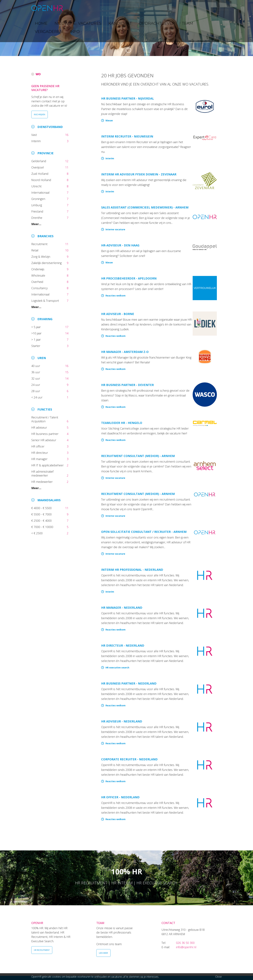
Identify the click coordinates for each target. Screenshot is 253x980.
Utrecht (37, 186)
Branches (45, 236)
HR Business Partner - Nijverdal (128, 98)
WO (38, 74)
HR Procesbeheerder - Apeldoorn (129, 278)
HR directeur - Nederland (123, 645)
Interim (37, 141)
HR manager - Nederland (122, 608)
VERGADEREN (193, 8)
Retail (35, 250)
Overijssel (38, 167)
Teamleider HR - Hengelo (122, 423)
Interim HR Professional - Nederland (132, 570)
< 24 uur (37, 397)
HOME (75, 8)
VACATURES (108, 8)
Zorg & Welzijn (41, 257)
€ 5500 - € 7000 (42, 514)
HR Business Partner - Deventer (127, 385)
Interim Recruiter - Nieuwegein (127, 136)
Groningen (39, 199)
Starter (37, 346)
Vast (34, 135)
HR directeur (40, 453)
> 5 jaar (36, 327)
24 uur (36, 385)
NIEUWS (90, 8)
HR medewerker (42, 482)
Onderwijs (38, 269)
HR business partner (45, 434)
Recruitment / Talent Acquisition (45, 419)
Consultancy (40, 288)
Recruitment (40, 244)
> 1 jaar (36, 340)
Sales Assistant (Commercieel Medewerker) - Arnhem (145, 207)
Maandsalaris (49, 500)
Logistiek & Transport (46, 301)
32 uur (36, 378)
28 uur (36, 391)
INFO (211, 8)
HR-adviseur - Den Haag (120, 245)
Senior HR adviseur (44, 440)
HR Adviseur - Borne (118, 314)
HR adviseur (40, 427)
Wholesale (39, 275)
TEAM (175, 8)
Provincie (46, 153)
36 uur (36, 372)
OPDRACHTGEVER (154, 8)
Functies (45, 409)
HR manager (40, 459)
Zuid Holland (40, 174)
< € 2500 (37, 533)
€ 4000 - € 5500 (42, 508)
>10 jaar (37, 333)
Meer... (36, 224)
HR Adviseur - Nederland (122, 721)
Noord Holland (42, 180)
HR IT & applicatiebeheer (48, 465)
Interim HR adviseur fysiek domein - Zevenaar (139, 174)
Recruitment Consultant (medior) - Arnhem (138, 456)
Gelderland (39, 161)
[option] (126, 28)
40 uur (36, 366)
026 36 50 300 (185, 943)
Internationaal (41, 193)
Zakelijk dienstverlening (47, 263)
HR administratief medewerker (42, 473)
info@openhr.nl (186, 947)
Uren (42, 358)
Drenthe (37, 218)
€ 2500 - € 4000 (42, 521)
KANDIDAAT (129, 8)
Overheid (38, 282)
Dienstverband (50, 127)
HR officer (38, 446)
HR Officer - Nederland (120, 797)
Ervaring (45, 319)
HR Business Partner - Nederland (129, 683)
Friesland (38, 211)
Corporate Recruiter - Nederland (129, 759)
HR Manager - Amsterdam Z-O (125, 352)
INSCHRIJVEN (40, 114)
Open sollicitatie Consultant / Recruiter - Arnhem (144, 532)
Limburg (37, 205)
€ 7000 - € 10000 (43, 527)
